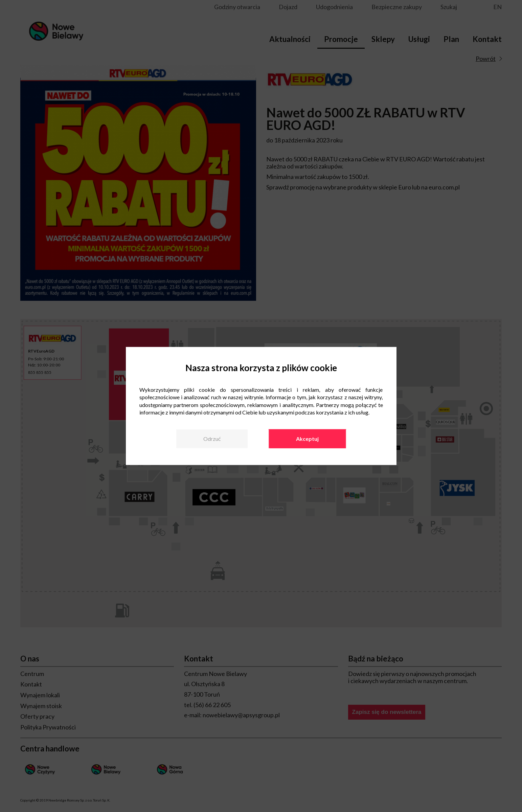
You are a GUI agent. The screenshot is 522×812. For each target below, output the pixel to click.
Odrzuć (212, 439)
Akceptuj (307, 439)
